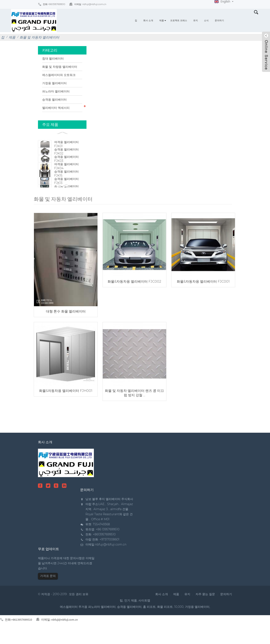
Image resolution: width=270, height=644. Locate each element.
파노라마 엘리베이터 (56, 91)
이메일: (90, 4)
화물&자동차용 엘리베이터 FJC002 (133, 296)
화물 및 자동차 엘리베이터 (39, 37)
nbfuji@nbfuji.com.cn (111, 558)
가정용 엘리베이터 (54, 83)
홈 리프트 (149, 620)
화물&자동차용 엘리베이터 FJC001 (201, 296)
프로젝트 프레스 (179, 21)
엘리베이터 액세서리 (56, 108)
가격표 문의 (48, 589)
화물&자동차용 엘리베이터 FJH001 (65, 404)
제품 (162, 21)
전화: (54, 4)
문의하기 (219, 21)
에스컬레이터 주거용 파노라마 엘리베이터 (88, 620)
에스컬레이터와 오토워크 (59, 75)
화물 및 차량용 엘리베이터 (60, 67)
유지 (196, 21)
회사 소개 (148, 21)
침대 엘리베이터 (53, 59)
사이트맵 (144, 613)
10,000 (179, 620)
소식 (206, 21)
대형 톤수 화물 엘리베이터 (65, 325)
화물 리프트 (165, 620)
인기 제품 (131, 613)
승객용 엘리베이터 (54, 100)
